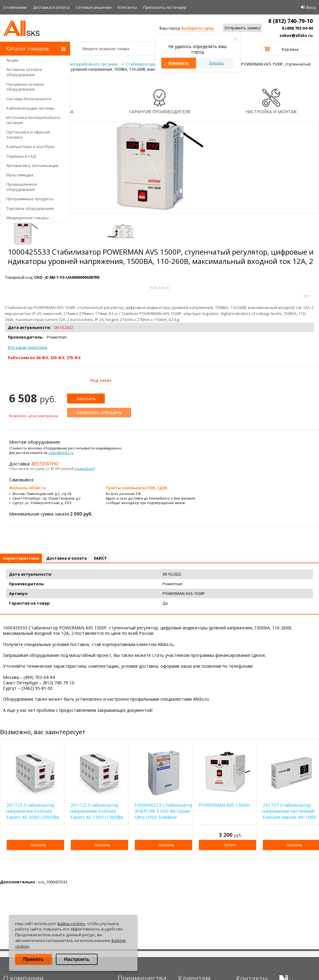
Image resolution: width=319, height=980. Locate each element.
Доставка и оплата (51, 7)
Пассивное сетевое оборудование (25, 87)
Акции (12, 60)
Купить (230, 845)
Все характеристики (27, 347)
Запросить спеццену (99, 412)
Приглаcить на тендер (165, 7)
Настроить (77, 959)
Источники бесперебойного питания (33, 120)
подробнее (85, 469)
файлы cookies (71, 924)
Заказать (86, 398)
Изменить (179, 63)
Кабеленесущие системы (31, 108)
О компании (15, 7)
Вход (311, 7)
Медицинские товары (27, 218)
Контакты (127, 7)
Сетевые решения (94, 7)
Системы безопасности (29, 99)
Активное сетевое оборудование (24, 72)
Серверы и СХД (21, 156)
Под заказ (101, 380)
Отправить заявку (242, 28)
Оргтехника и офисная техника (28, 135)
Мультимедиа (20, 175)
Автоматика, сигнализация (32, 165)
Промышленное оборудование (22, 187)
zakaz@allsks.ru (296, 35)
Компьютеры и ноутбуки (30, 146)
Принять (34, 959)
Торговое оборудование (30, 208)
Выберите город (197, 28)
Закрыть (216, 63)
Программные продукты (30, 199)
